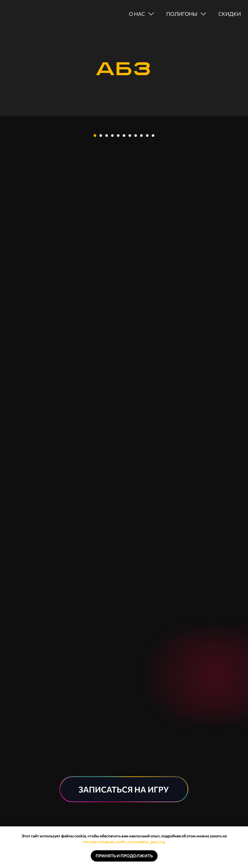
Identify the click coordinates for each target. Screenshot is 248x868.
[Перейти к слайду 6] (124, 227)
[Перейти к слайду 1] (95, 227)
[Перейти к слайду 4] (112, 227)
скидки (230, 14)
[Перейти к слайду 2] (101, 227)
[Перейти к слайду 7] (130, 227)
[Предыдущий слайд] (9, 172)
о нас (137, 14)
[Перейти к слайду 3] (107, 227)
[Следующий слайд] (239, 172)
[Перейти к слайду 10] (147, 227)
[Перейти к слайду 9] (141, 227)
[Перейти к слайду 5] (118, 227)
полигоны (182, 14)
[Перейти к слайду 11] (153, 227)
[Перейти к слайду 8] (136, 227)
